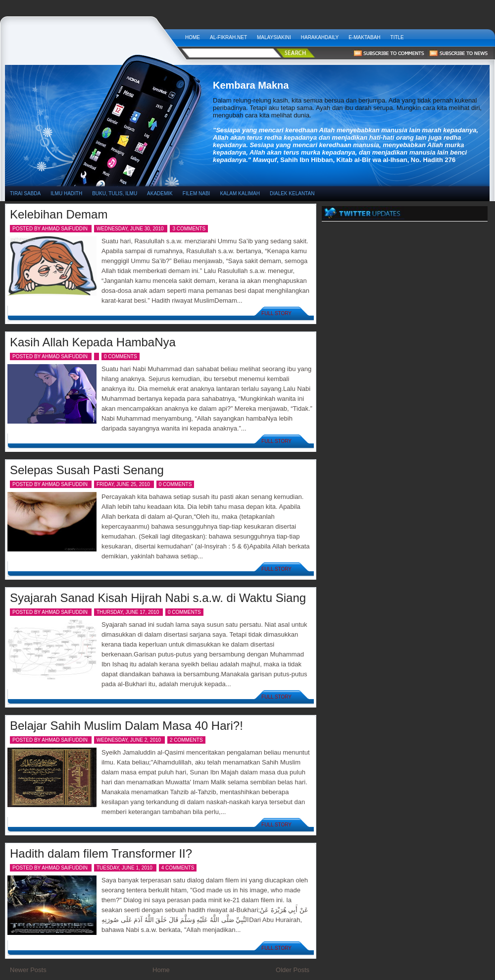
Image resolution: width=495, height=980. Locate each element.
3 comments (189, 229)
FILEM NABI (197, 193)
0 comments (121, 356)
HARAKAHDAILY (320, 37)
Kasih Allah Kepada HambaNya (93, 342)
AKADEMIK (160, 193)
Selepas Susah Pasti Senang (87, 470)
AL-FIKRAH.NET (228, 37)
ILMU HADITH (66, 193)
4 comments (178, 868)
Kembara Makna (93, 35)
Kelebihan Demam (59, 214)
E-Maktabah (364, 37)
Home (193, 37)
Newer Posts (28, 970)
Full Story (276, 313)
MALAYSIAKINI (274, 37)
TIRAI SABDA (25, 193)
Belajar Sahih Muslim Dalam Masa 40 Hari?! (126, 726)
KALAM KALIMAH (240, 193)
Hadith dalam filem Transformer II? (101, 853)
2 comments (186, 740)
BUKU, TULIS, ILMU (115, 193)
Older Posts (293, 970)
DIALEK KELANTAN (292, 193)
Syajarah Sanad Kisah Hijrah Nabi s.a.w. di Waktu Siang (158, 598)
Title (397, 37)
